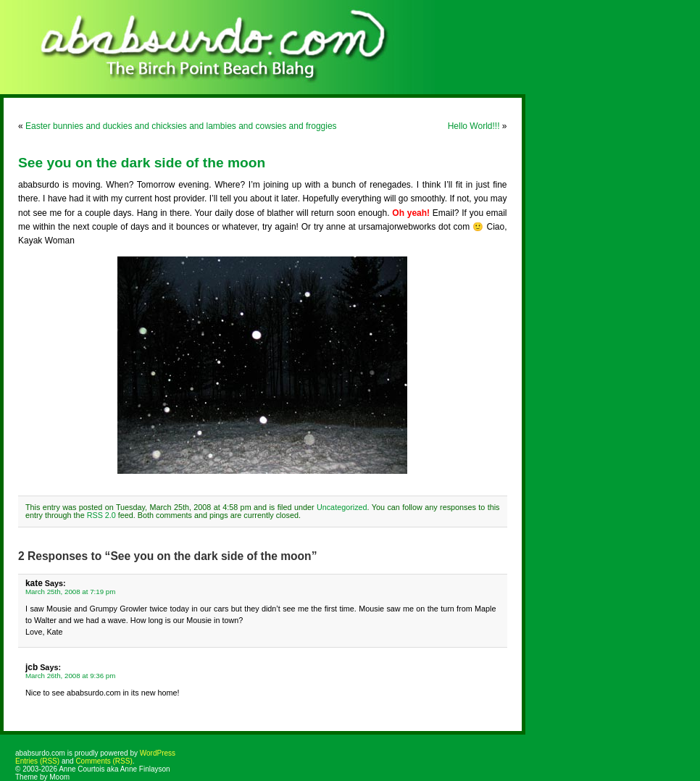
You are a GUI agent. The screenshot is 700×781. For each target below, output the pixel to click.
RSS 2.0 (101, 515)
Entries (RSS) (37, 761)
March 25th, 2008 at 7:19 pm (70, 592)
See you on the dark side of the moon (142, 163)
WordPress (158, 753)
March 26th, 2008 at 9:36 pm (70, 676)
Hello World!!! (474, 126)
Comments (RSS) (104, 761)
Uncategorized (342, 507)
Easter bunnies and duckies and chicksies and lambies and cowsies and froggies (181, 126)
